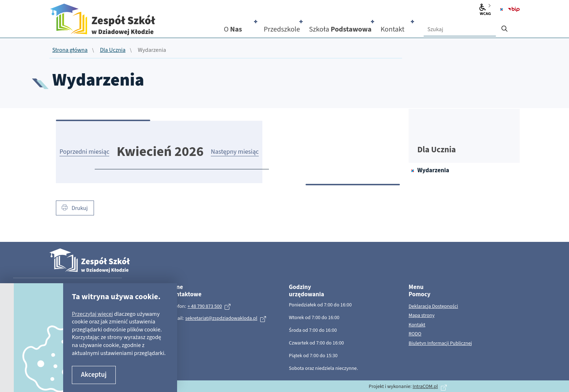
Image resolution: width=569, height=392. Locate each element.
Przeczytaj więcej (92, 314)
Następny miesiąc (235, 152)
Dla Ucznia (112, 50)
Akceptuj (94, 375)
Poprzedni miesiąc (84, 152)
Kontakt (417, 325)
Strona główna (70, 50)
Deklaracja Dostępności (433, 307)
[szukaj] (504, 26)
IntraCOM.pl (425, 387)
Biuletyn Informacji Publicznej (440, 344)
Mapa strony (422, 316)
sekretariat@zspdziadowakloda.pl (221, 318)
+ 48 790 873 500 (205, 306)
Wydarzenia (433, 170)
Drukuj (75, 208)
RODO (415, 334)
